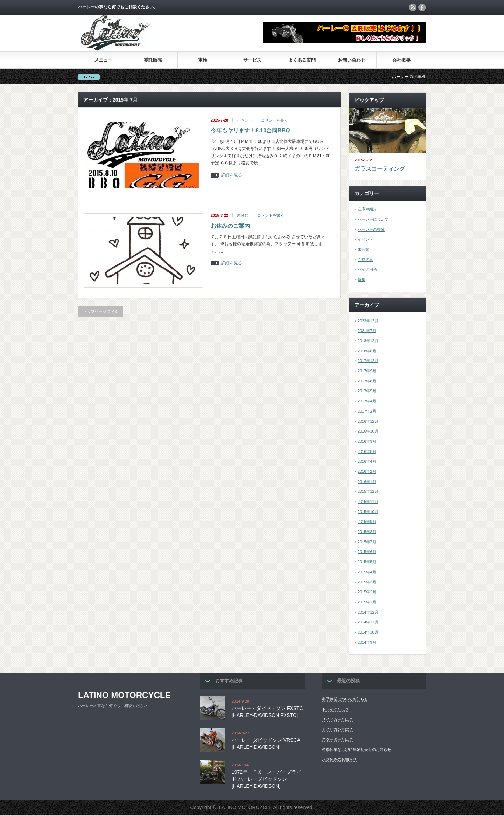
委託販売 (153, 60)
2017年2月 (367, 411)
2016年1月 (367, 482)
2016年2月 (367, 471)
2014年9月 (367, 642)
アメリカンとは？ (337, 729)
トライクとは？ (335, 709)
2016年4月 (367, 461)
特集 (362, 279)
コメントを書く (275, 120)
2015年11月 (368, 502)
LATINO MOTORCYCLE (124, 695)
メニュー (103, 60)
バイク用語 (367, 269)
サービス (252, 60)
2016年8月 (367, 451)
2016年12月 (368, 421)
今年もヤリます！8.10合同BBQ (250, 130)
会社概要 (401, 60)
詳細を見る (232, 175)
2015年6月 (367, 552)
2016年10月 (368, 431)
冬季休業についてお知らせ (345, 699)
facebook (422, 7)
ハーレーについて (373, 219)
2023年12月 (368, 321)
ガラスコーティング (380, 169)
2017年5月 (367, 391)
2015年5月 (367, 562)
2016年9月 (367, 441)
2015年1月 (367, 602)
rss (413, 7)
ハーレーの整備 (371, 229)
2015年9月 (367, 522)
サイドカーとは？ (337, 719)
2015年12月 (368, 491)
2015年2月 (367, 592)
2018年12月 (368, 341)
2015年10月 (368, 512)
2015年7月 (367, 542)
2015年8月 (367, 532)
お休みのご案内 (230, 226)
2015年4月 (367, 572)
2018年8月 (367, 351)
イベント (245, 120)
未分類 (243, 215)
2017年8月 (367, 381)
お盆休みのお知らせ (339, 759)
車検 (203, 60)
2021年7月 (367, 331)
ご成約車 (365, 260)
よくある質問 (302, 60)
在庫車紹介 (367, 209)
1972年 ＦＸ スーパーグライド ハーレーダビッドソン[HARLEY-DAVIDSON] (267, 779)
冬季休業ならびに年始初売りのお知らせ (357, 750)
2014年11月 (368, 622)
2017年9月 (367, 371)
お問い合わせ (352, 60)
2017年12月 (368, 361)
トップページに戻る (101, 311)
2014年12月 (368, 612)
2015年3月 (367, 582)
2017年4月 (367, 401)
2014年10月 (368, 632)
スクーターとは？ (337, 739)
